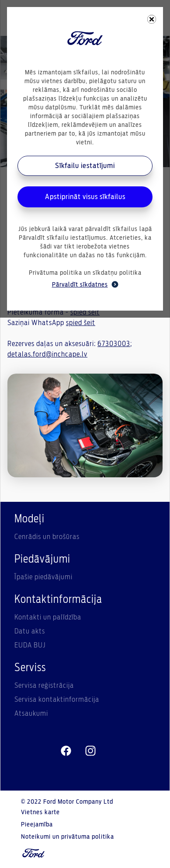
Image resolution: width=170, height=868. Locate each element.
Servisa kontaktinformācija (57, 700)
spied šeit (81, 323)
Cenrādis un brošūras (47, 537)
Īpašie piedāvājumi (43, 577)
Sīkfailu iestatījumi (85, 166)
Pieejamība (37, 825)
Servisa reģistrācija (44, 686)
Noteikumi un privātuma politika (68, 837)
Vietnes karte (40, 812)
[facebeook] (66, 751)
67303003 (114, 344)
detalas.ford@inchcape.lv (47, 354)
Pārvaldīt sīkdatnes (85, 284)
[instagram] (90, 751)
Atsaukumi (31, 714)
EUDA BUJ (30, 645)
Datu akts (30, 631)
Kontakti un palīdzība (48, 617)
